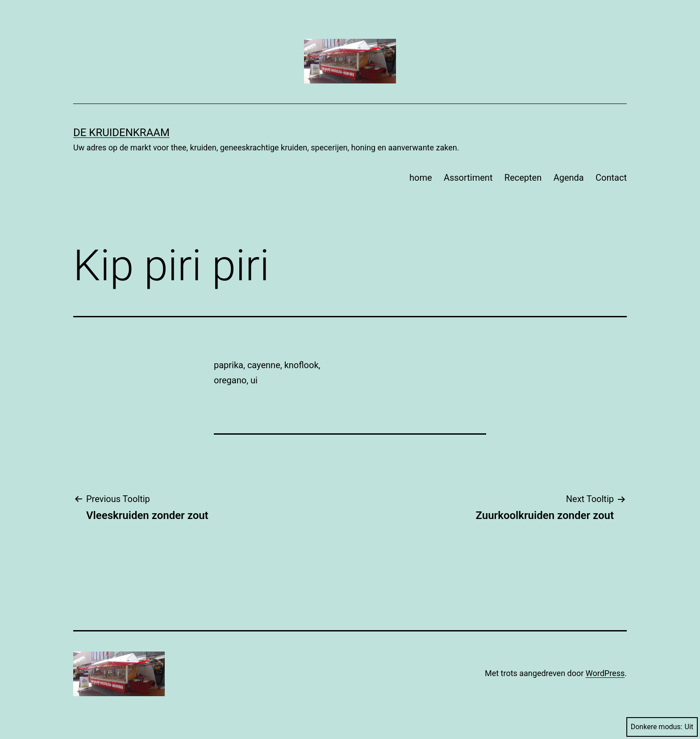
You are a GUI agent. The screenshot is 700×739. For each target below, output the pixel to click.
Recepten (523, 178)
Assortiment (468, 178)
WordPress (605, 673)
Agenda (569, 178)
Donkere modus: (662, 727)
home (421, 178)
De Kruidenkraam (121, 133)
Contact (611, 178)
